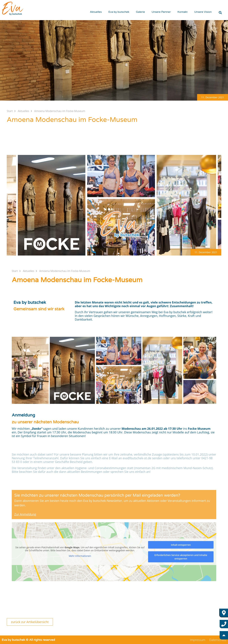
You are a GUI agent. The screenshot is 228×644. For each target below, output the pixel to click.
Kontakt (183, 12)
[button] (213, 97)
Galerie (140, 12)
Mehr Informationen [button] (80, 556)
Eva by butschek (119, 12)
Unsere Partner (161, 12)
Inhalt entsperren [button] (181, 545)
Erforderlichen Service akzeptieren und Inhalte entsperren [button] (181, 557)
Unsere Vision (203, 12)
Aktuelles (96, 12)
